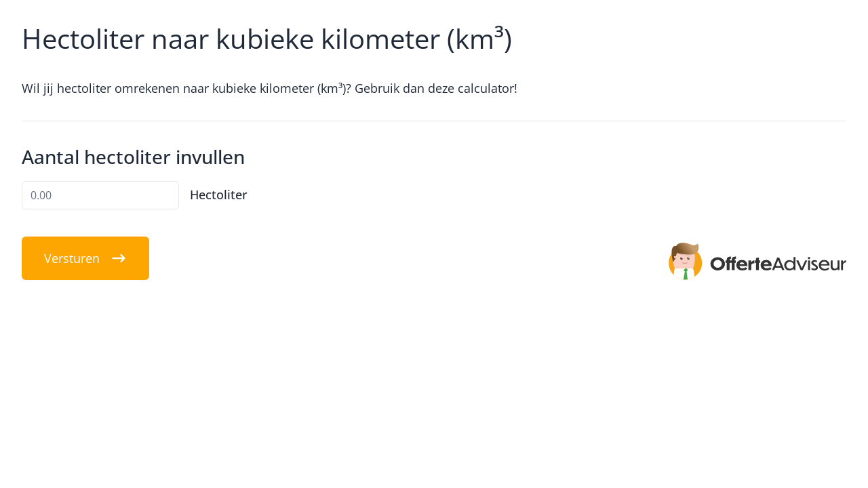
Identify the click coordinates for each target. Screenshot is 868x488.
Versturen (85, 258)
